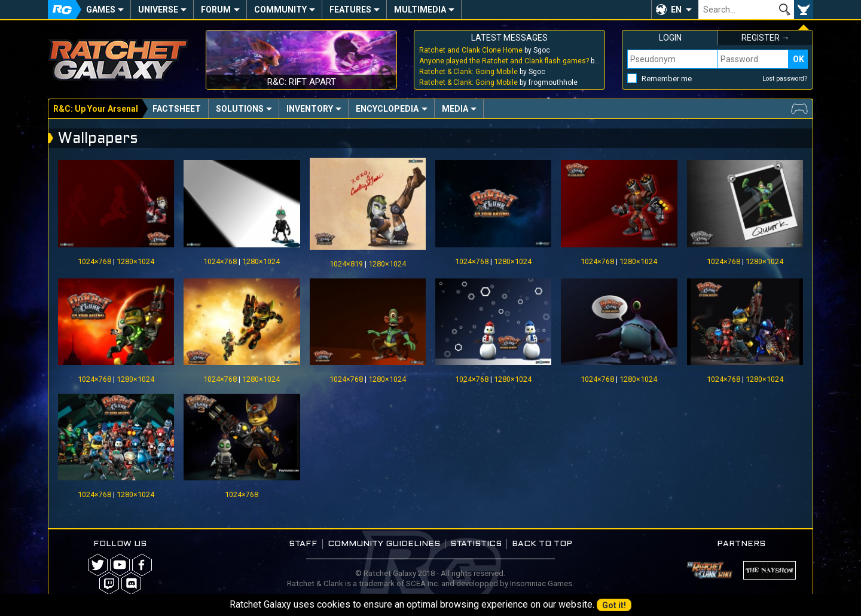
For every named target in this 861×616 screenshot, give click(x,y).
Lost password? (785, 79)
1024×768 (94, 261)
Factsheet (177, 109)
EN (676, 10)
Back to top (542, 544)
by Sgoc (485, 50)
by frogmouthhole (498, 82)
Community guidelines (384, 544)
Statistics (476, 544)
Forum (216, 10)
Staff (303, 544)
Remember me (667, 79)
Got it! (614, 605)
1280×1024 (135, 261)
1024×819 (346, 264)
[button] (675, 10)
